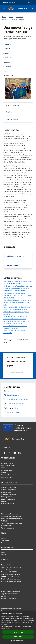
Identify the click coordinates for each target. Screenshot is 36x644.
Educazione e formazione (10, 514)
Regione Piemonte (9, 2)
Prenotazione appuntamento (11, 591)
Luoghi (3, 555)
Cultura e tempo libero (9, 490)
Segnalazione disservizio (9, 594)
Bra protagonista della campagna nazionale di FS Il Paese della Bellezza (17, 282)
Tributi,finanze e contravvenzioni (12, 519)
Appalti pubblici (6, 497)
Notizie (4, 538)
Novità (11, 17)
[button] (18, 641)
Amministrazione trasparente (11, 609)
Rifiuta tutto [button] (18, 637)
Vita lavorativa (6, 492)
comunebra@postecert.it (13, 581)
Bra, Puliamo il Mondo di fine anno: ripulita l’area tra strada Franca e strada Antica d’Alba (17, 302)
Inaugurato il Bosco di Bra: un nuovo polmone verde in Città (15, 327)
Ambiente (4, 521)
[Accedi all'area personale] (29, 2)
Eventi (3, 552)
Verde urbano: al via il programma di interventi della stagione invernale (15, 318)
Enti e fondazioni (7, 470)
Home (4, 17)
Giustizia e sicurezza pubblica (11, 516)
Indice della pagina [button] (12, 106)
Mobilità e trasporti (8, 504)
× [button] (34, 613)
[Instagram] (20, 453)
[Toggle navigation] (4, 8)
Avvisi (3, 543)
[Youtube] (15, 453)
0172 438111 (12, 572)
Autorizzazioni (6, 526)
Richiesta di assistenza (9, 598)
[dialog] (18, 627)
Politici (3, 472)
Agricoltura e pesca (8, 528)
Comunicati (19, 17)
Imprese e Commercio (8, 494)
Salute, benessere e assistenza (11, 523)
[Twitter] (10, 453)
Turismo (4, 501)
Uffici (3, 468)
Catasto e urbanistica (8, 499)
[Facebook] (5, 453)
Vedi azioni (8, 49)
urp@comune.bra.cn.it (13, 579)
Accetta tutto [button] (18, 632)
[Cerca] (32, 9)
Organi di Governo (7, 463)
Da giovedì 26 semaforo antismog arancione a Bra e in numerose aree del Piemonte (18, 287)
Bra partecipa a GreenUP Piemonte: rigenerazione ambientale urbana (15, 292)
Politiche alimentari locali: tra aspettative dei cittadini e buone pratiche (17, 322)
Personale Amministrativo (10, 475)
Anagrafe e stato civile (9, 487)
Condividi (8, 45)
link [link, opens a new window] (8, 628)
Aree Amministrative (8, 465)
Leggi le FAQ (5, 596)
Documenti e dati (7, 477)
